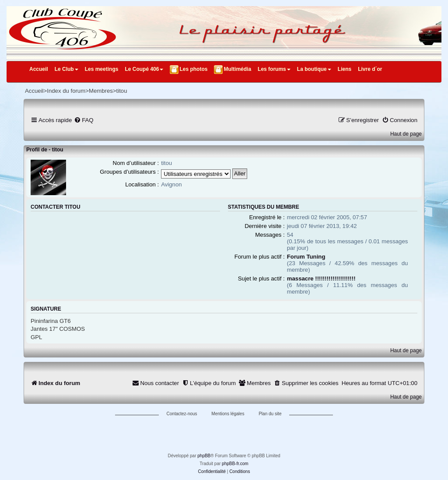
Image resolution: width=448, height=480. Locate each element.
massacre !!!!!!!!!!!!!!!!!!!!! (321, 279)
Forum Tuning (306, 257)
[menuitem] (84, 120)
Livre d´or (370, 69)
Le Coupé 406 (144, 69)
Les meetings (102, 69)
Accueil (39, 69)
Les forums (274, 69)
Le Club (66, 69)
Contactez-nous (182, 414)
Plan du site (270, 414)
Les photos (193, 69)
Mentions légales (228, 414)
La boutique (314, 69)
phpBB (204, 456)
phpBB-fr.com (235, 464)
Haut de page (406, 134)
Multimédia (237, 69)
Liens (345, 69)
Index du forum (66, 91)
